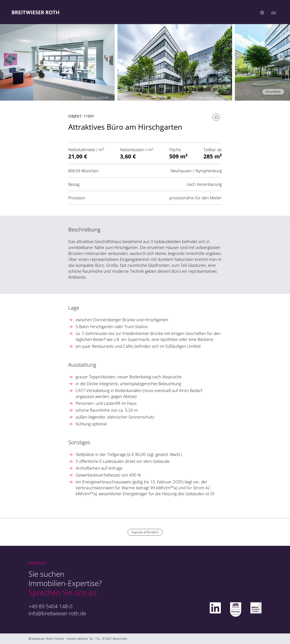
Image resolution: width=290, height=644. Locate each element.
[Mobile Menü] (274, 12)
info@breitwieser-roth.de (57, 613)
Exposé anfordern (145, 532)
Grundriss (273, 92)
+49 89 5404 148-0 (50, 606)
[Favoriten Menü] (262, 12)
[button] (281, 57)
